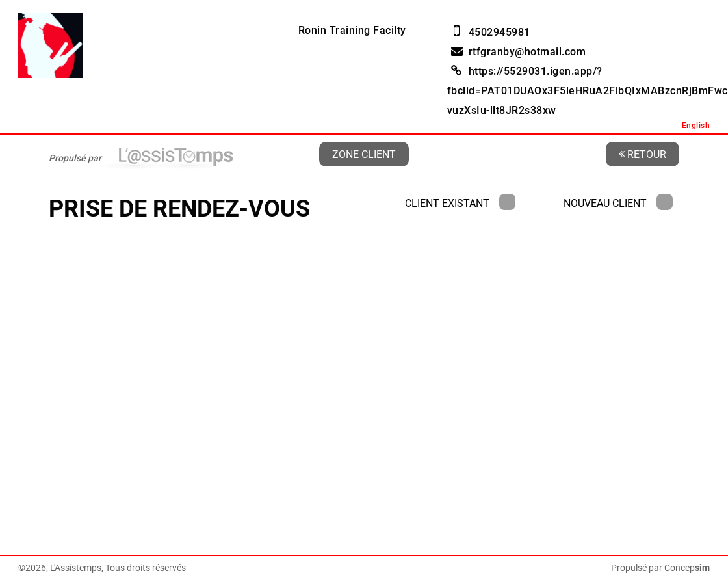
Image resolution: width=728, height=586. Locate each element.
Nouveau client (618, 203)
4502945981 (500, 32)
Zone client (364, 154)
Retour (643, 154)
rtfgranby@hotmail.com (527, 52)
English (696, 126)
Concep (687, 568)
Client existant (460, 203)
